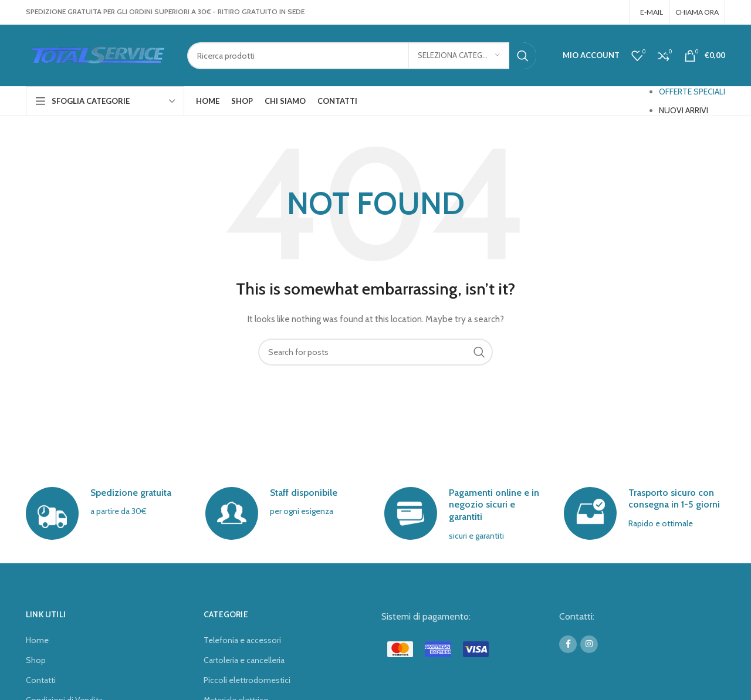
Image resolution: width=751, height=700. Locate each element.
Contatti (41, 680)
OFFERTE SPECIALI (692, 92)
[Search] (362, 56)
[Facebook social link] (601, 12)
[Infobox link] (106, 513)
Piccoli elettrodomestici (247, 680)
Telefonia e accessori (242, 640)
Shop (36, 660)
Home (37, 640)
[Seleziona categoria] (459, 56)
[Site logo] (98, 55)
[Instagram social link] (616, 12)
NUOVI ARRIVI (684, 110)
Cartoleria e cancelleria (244, 660)
